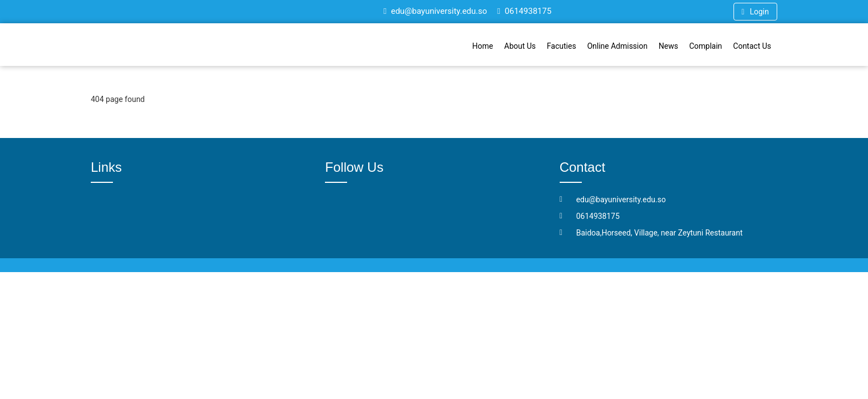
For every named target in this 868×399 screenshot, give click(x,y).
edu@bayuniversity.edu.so (435, 11)
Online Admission (618, 46)
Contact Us (752, 46)
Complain (706, 46)
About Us (520, 46)
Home (483, 46)
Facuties (562, 46)
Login (755, 12)
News (668, 46)
